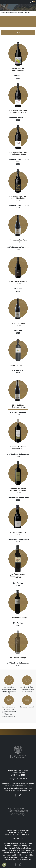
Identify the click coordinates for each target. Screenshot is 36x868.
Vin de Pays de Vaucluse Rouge (18, 70)
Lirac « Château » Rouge (18, 324)
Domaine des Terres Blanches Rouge (18, 448)
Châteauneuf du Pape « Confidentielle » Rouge (18, 198)
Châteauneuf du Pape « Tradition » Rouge (18, 111)
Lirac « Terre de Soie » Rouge (18, 283)
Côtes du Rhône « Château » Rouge (18, 406)
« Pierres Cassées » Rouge (18, 533)
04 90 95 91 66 (18, 809)
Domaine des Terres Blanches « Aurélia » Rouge (18, 490)
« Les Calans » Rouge (18, 618)
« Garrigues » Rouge (18, 658)
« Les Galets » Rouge (18, 365)
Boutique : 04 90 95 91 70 (18, 764)
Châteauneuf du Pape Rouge (18, 241)
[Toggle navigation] (4, 7)
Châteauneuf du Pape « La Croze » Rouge (18, 153)
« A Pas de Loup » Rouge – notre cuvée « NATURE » (18, 576)
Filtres (18, 33)
